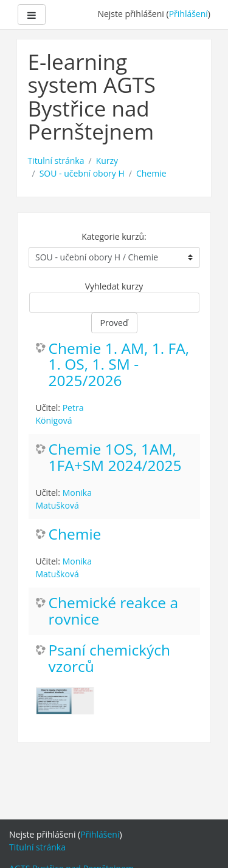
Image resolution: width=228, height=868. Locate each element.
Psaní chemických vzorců (110, 659)
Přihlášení (188, 14)
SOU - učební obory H (82, 173)
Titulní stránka (56, 161)
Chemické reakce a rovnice (114, 611)
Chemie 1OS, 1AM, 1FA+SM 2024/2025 (115, 458)
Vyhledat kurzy (114, 286)
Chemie (151, 173)
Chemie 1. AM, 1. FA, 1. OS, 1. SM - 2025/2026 (119, 365)
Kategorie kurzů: (114, 236)
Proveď (114, 323)
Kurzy (107, 161)
